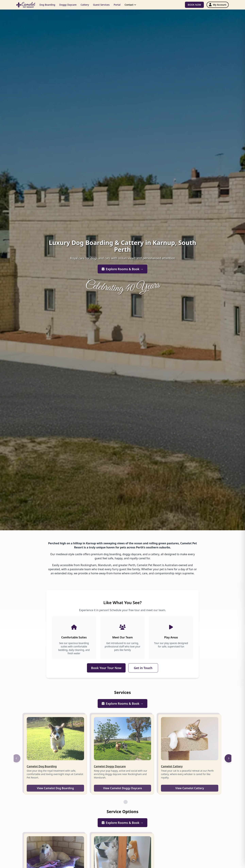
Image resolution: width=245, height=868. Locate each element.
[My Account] (218, 5)
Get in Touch (143, 668)
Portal (117, 5)
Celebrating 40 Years (122, 287)
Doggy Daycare (68, 5)
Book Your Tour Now (106, 668)
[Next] (229, 762)
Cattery (85, 5)
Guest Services (101, 5)
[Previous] (16, 762)
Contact (130, 5)
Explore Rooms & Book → (122, 269)
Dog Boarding (47, 5)
